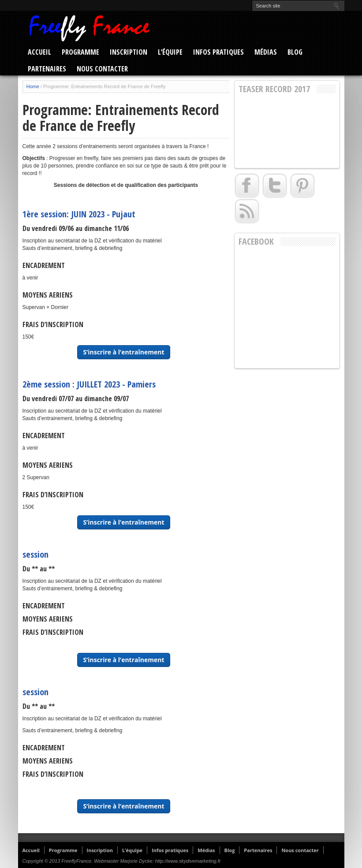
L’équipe (170, 52)
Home (33, 86)
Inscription (129, 52)
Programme (80, 52)
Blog (295, 52)
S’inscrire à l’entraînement (123, 352)
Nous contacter (102, 69)
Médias (266, 52)
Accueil (39, 52)
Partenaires (47, 69)
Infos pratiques (218, 52)
